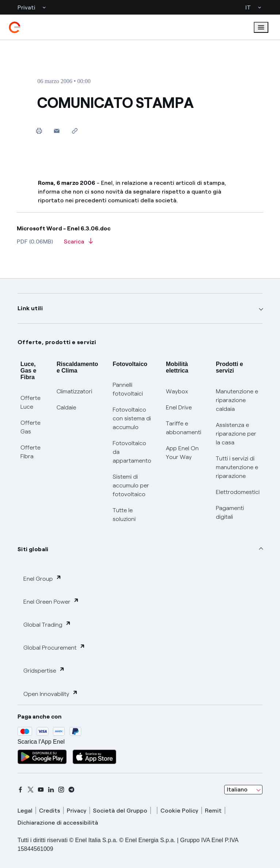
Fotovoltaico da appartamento (132, 452)
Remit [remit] (213, 811)
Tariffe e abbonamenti (184, 428)
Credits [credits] (50, 811)
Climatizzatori (74, 391)
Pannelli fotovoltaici (128, 389)
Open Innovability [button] (51, 694)
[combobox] (243, 790)
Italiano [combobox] (237, 789)
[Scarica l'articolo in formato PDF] (78, 244)
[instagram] (61, 790)
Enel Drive (179, 407)
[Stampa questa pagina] (39, 131)
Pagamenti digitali (230, 512)
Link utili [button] (30, 308)
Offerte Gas (30, 427)
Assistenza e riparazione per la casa (236, 434)
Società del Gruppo (120, 811)
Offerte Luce (30, 402)
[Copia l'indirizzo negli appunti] (75, 131)
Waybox (177, 391)
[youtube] (41, 790)
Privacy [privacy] (77, 811)
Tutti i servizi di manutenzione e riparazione (237, 467)
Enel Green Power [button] (51, 601)
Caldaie (66, 407)
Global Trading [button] (47, 624)
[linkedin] (51, 790)
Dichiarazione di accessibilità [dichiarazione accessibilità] (58, 823)
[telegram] (71, 790)
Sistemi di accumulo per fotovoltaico (131, 485)
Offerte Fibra (30, 452)
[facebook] (20, 790)
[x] (31, 790)
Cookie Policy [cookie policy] (179, 811)
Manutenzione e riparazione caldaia (237, 400)
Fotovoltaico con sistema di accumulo (132, 418)
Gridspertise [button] (44, 670)
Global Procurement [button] (54, 647)
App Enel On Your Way (182, 453)
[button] (57, 131)
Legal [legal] (25, 811)
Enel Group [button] (42, 578)
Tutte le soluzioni (124, 515)
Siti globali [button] (33, 549)
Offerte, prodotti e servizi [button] (57, 342)
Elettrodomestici (238, 492)
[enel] (15, 27)
